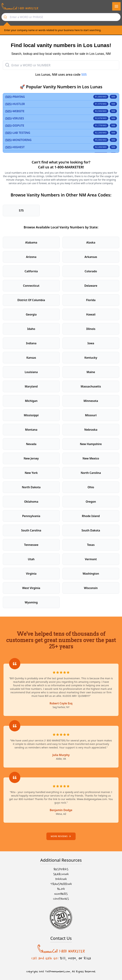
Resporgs (61, 869)
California (31, 271)
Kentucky (91, 358)
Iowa (91, 343)
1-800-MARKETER (69, 167)
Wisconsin (91, 588)
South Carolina (31, 530)
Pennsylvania (31, 516)
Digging (61, 879)
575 (21, 211)
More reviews (61, 836)
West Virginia (31, 588)
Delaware (91, 286)
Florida (91, 300)
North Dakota (31, 487)
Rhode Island (91, 516)
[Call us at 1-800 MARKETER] (20, 6)
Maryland (31, 386)
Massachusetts (91, 386)
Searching (61, 874)
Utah (31, 559)
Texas (91, 545)
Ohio (91, 487)
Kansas (31, 358)
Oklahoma (31, 502)
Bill (63, 958)
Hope (72, 958)
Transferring (61, 884)
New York (31, 473)
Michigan (31, 401)
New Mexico (91, 458)
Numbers (61, 894)
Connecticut (31, 286)
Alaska (91, 242)
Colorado (91, 271)
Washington (91, 574)
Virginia (31, 574)
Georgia (31, 314)
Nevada (31, 444)
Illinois (91, 329)
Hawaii (91, 314)
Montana (31, 430)
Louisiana (31, 372)
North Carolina (91, 473)
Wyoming (31, 602)
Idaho (31, 329)
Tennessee (31, 545)
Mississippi (31, 415)
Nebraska (91, 430)
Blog (61, 889)
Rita (87, 958)
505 (84, 74)
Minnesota (91, 401)
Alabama (31, 242)
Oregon (91, 502)
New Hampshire (91, 444)
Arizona (31, 257)
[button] (116, 6)
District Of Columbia (31, 300)
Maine (91, 372)
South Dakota (91, 530)
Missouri (91, 415)
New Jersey (31, 458)
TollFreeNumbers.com (57, 972)
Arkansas (91, 257)
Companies (61, 899)
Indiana (31, 343)
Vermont (91, 559)
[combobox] (61, 17)
